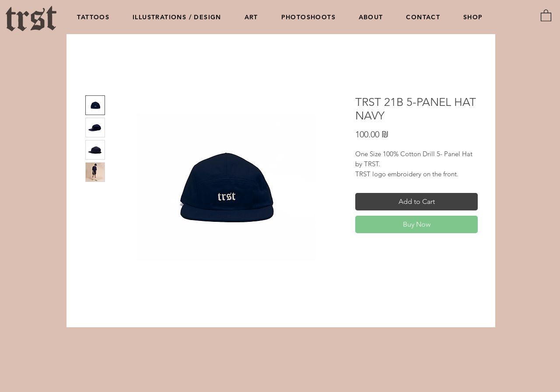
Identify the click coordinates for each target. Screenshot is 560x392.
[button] (546, 15)
